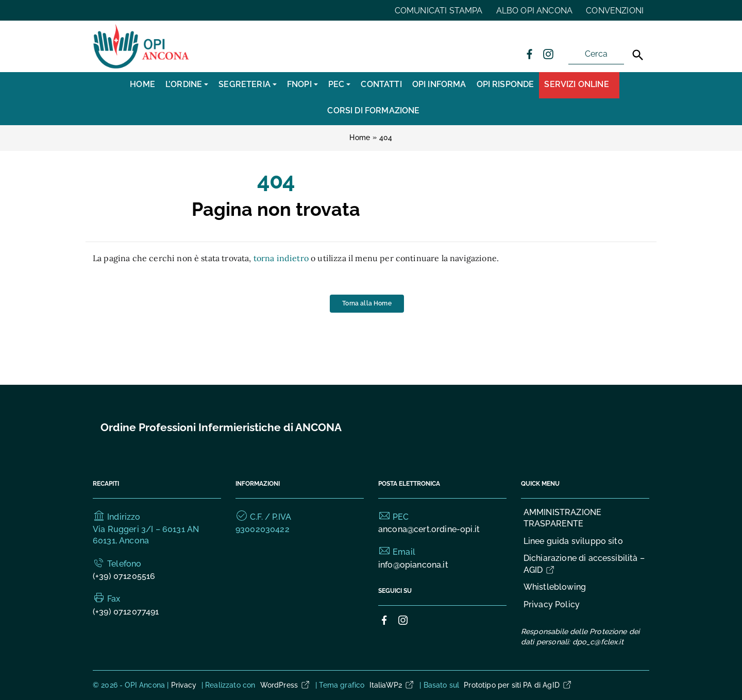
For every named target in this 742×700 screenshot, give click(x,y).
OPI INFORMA (439, 84)
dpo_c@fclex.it (598, 642)
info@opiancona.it (413, 565)
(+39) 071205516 (124, 576)
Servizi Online (576, 84)
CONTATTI (381, 84)
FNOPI (299, 84)
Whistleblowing (555, 587)
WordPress (285, 685)
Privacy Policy (552, 604)
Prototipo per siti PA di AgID (518, 685)
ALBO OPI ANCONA (534, 11)
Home (142, 84)
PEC (336, 84)
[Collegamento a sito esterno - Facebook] (529, 54)
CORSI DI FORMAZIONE (373, 110)
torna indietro (281, 258)
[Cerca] (638, 55)
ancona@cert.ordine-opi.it (429, 529)
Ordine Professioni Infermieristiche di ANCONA (221, 427)
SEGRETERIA (244, 84)
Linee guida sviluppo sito (573, 541)
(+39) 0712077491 (126, 612)
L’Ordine (184, 84)
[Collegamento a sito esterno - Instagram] (548, 54)
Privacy (184, 685)
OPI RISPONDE (505, 84)
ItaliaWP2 (392, 685)
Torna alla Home (367, 303)
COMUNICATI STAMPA (439, 11)
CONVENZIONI (615, 11)
